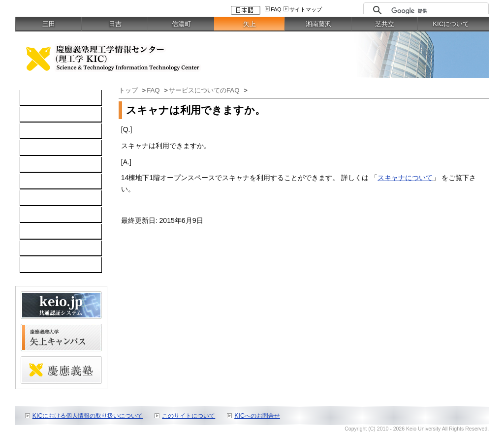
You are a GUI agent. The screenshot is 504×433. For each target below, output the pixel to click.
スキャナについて (405, 178)
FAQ (276, 9)
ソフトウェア (46, 148)
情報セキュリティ (53, 182)
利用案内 (39, 198)
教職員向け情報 (49, 265)
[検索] (437, 11)
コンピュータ (46, 115)
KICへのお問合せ (257, 416)
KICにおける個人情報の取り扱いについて (88, 416)
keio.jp (35, 165)
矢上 (250, 24)
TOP (32, 98)
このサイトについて (189, 416)
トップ (129, 90)
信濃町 (181, 24)
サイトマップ (306, 9)
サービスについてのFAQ (205, 90)
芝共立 (385, 24)
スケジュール (46, 232)
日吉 (115, 24)
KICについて (451, 24)
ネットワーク (46, 131)
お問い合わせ (46, 215)
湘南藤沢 (318, 24)
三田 (49, 24)
